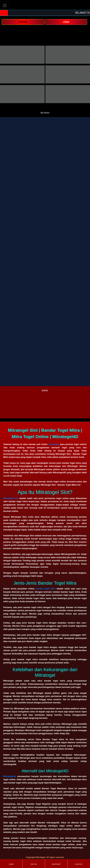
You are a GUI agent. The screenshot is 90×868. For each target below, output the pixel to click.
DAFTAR (23, 22)
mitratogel (53, 444)
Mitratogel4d (10, 776)
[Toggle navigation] (5, 5)
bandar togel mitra (46, 589)
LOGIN (66, 22)
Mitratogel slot (11, 498)
